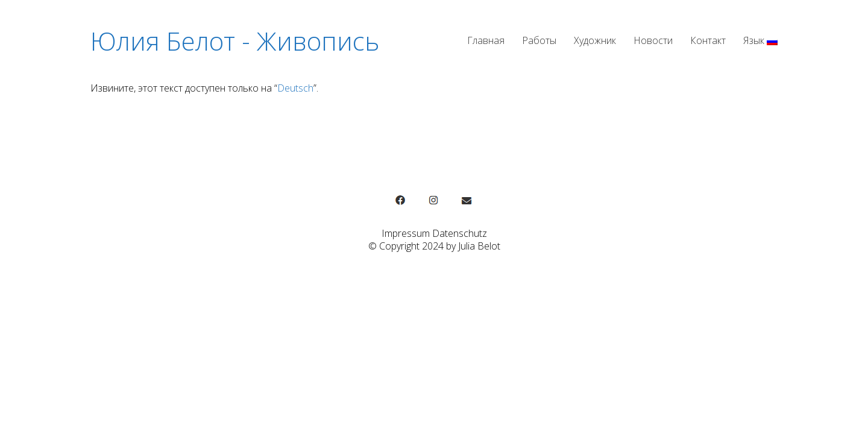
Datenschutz (460, 234)
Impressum (406, 234)
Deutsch (295, 88)
